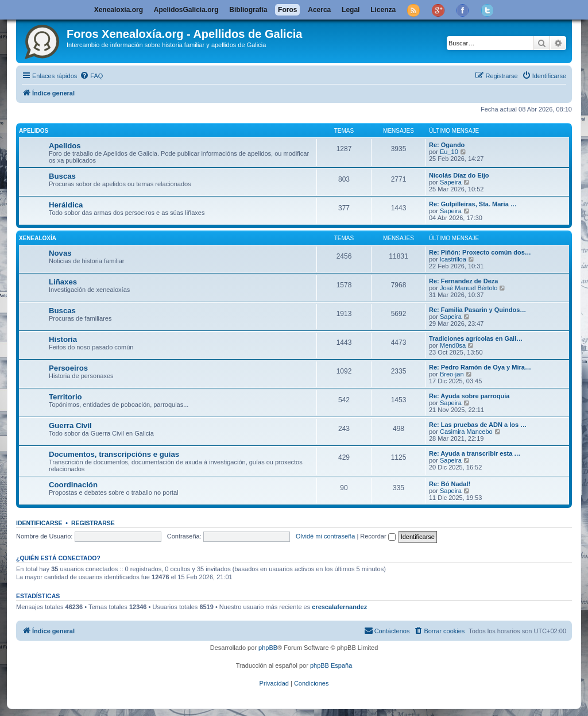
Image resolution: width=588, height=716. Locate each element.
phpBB (268, 648)
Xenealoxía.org (119, 10)
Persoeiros (68, 368)
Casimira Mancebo (466, 432)
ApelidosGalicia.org (186, 10)
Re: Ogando (447, 145)
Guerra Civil (70, 426)
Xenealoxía (38, 238)
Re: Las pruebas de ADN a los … (478, 425)
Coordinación (73, 485)
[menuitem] (91, 76)
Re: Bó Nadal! (450, 484)
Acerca (319, 10)
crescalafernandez (339, 607)
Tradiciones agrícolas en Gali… (476, 338)
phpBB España (331, 665)
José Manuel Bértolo (469, 288)
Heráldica (66, 205)
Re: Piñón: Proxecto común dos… (480, 252)
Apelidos (34, 131)
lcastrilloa (453, 259)
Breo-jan (452, 374)
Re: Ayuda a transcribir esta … (475, 453)
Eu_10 (449, 152)
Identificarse (39, 523)
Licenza (383, 10)
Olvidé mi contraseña (325, 536)
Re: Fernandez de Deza (463, 281)
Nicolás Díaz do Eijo (459, 175)
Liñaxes (63, 282)
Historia (63, 339)
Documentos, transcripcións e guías (114, 454)
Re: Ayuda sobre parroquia (469, 396)
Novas (60, 253)
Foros (287, 10)
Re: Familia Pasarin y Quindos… (477, 310)
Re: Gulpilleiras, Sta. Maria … (473, 204)
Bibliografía (248, 10)
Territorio (65, 397)
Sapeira (451, 182)
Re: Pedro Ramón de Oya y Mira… (480, 367)
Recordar (378, 536)
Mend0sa (453, 345)
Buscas (62, 176)
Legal (351, 10)
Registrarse (93, 523)
